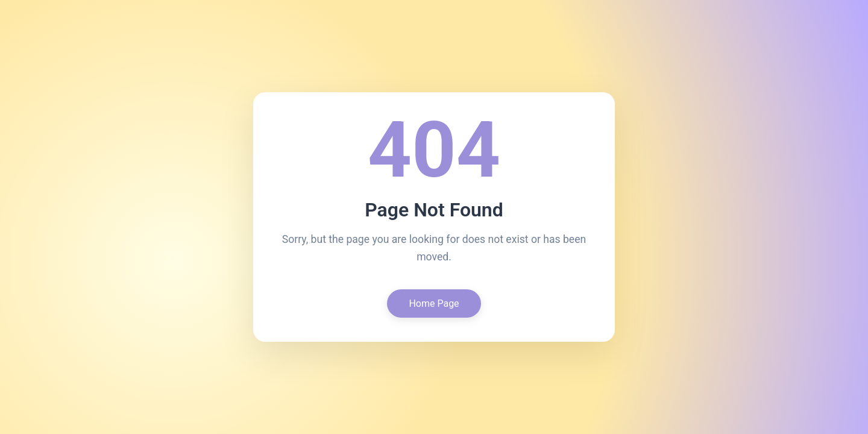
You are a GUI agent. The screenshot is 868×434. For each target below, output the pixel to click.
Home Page (434, 303)
